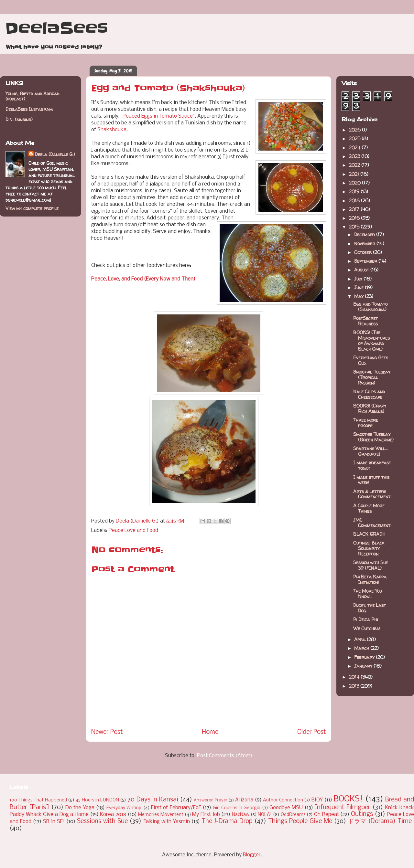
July (359, 279)
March (362, 648)
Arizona (244, 800)
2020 (355, 183)
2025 (355, 138)
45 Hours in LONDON (97, 800)
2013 (355, 686)
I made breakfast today (372, 465)
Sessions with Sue (102, 821)
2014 (355, 677)
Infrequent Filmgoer (343, 808)
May (360, 296)
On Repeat (327, 815)
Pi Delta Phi (365, 619)
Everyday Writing (124, 808)
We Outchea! (367, 628)
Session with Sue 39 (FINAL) (370, 565)
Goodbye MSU (286, 808)
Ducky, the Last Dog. (370, 608)
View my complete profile (32, 208)
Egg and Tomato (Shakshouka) (370, 307)
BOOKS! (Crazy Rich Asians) (370, 408)
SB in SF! (54, 822)
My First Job (206, 815)
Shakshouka (112, 130)
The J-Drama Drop (227, 821)
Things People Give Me (300, 821)
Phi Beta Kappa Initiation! (370, 579)
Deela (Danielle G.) (55, 154)
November (365, 243)
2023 (355, 156)
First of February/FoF (176, 808)
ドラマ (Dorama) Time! (381, 821)
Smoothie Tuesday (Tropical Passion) (372, 377)
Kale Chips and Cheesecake (369, 394)
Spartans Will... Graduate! (370, 451)
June (360, 287)
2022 (355, 165)
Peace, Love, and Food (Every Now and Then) (143, 279)
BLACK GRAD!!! (369, 534)
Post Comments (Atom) (225, 756)
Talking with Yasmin (167, 822)
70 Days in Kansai (153, 800)
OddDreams (293, 815)
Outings (362, 814)
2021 (355, 174)
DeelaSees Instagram (29, 109)
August (362, 270)
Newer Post (107, 732)
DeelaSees (56, 28)
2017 (355, 209)
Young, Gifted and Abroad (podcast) (32, 96)
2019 (355, 191)
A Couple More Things (369, 508)
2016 (355, 218)
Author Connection (283, 800)
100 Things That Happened (38, 800)
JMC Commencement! (372, 523)
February (365, 657)
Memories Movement (161, 815)
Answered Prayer (211, 800)
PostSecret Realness (365, 321)
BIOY (317, 800)
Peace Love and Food (133, 530)
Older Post (312, 732)
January (364, 666)
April (360, 639)
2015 (355, 227)
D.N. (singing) (19, 119)
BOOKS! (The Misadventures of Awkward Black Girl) (371, 340)
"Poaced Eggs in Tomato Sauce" (158, 116)
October (364, 252)
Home (210, 732)
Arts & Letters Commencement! (372, 494)
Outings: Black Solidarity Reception (369, 548)
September (366, 261)
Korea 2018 (113, 815)
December (365, 234)
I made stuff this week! (371, 480)
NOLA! (265, 815)
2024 (355, 148)
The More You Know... (367, 594)
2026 (355, 130)
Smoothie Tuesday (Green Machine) (373, 437)
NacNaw (241, 815)
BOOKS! (348, 799)
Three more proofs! (366, 423)
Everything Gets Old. (371, 360)
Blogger (252, 855)
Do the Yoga (80, 808)
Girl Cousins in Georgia (237, 808)
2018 (355, 201)
